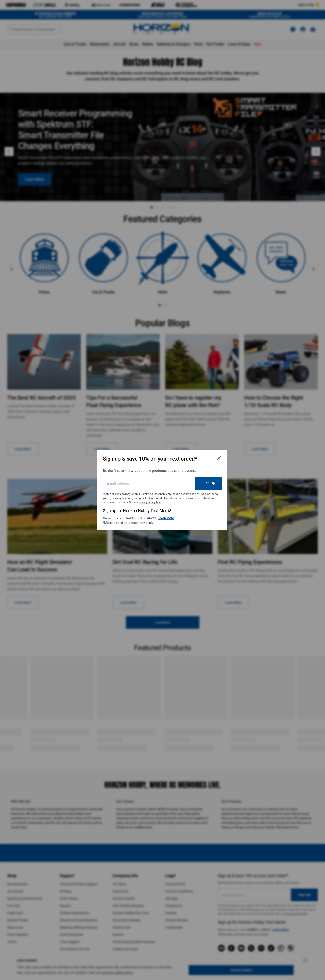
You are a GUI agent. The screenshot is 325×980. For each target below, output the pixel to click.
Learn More (166, 518)
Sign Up (209, 483)
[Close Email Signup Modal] (219, 458)
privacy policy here (150, 502)
